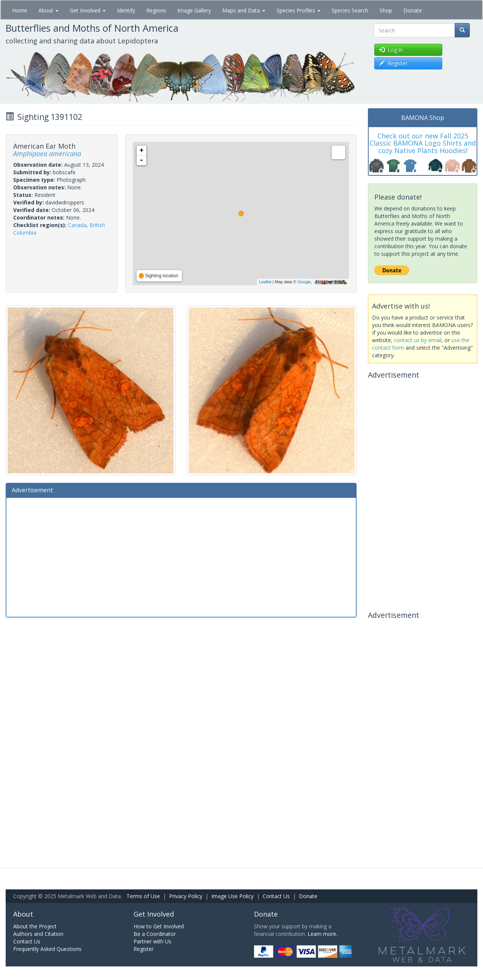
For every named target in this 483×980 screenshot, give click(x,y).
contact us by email (418, 340)
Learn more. (322, 934)
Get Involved (88, 10)
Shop (386, 10)
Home (20, 10)
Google (304, 282)
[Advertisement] (181, 556)
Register (144, 949)
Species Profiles (298, 10)
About (48, 10)
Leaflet (265, 282)
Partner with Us (152, 941)
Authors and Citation (38, 934)
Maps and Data (244, 10)
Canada (77, 225)
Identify (126, 10)
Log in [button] (391, 50)
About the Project (35, 926)
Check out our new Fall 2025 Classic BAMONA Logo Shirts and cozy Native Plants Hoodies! (423, 143)
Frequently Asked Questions (47, 949)
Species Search (350, 10)
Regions (156, 10)
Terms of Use (143, 896)
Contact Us (276, 896)
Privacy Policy (186, 896)
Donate (413, 10)
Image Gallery (194, 10)
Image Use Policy (232, 896)
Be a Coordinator (155, 934)
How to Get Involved (159, 926)
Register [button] (393, 63)
